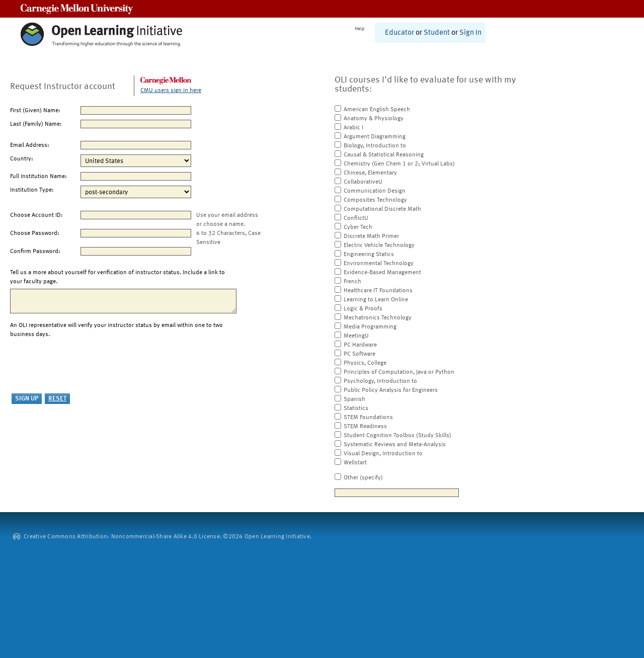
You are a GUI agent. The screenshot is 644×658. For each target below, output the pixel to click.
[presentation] (87, 366)
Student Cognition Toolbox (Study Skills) (397, 436)
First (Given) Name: (35, 111)
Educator (399, 33)
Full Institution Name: (38, 177)
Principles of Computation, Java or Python (399, 372)
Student (437, 33)
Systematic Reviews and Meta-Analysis (395, 445)
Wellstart (355, 463)
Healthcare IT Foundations (378, 291)
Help (360, 29)
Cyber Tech (358, 227)
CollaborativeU (363, 182)
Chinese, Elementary (370, 173)
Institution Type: (32, 190)
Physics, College (365, 363)
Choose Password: (35, 233)
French (352, 282)
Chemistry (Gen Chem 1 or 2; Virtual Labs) (399, 164)
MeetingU (356, 336)
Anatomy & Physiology (374, 119)
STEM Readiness (365, 427)
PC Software (359, 354)
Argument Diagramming (375, 137)
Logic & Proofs (363, 309)
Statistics (356, 408)
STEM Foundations (368, 418)
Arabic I (353, 128)
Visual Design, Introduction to (383, 454)
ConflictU (356, 218)
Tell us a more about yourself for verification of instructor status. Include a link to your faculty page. (117, 277)
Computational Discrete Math (382, 209)
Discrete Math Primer (371, 236)
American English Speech (377, 110)
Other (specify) (363, 478)
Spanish (354, 399)
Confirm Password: (35, 252)
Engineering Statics (369, 255)
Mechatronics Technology (378, 318)
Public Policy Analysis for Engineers (391, 390)
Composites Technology (375, 200)
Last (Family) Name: (36, 124)
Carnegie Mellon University (77, 9)
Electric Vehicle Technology (379, 245)
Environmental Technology (379, 264)
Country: (22, 159)
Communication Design (375, 191)
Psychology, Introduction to (380, 381)
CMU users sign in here (171, 91)
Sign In (470, 33)
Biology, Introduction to (375, 146)
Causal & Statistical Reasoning (384, 155)
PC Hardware (360, 345)
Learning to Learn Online (376, 300)
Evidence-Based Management (382, 273)
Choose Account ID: (36, 215)
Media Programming (370, 327)
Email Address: (30, 145)
